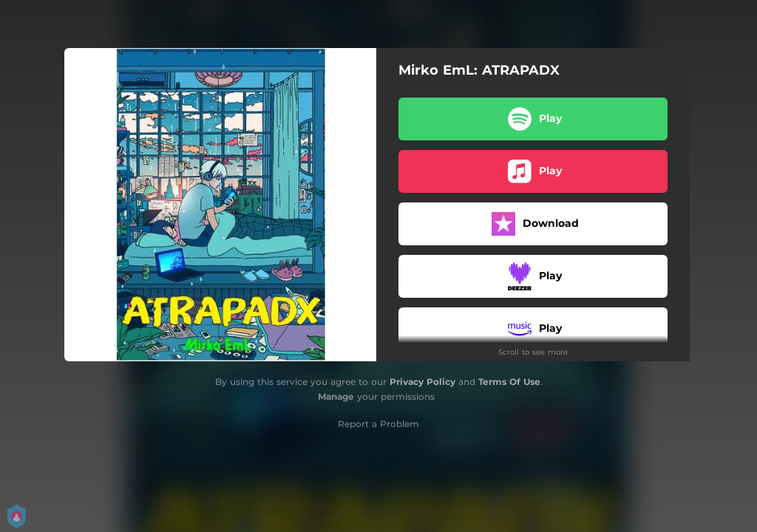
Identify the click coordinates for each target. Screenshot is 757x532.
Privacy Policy (422, 382)
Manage (336, 396)
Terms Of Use (509, 382)
